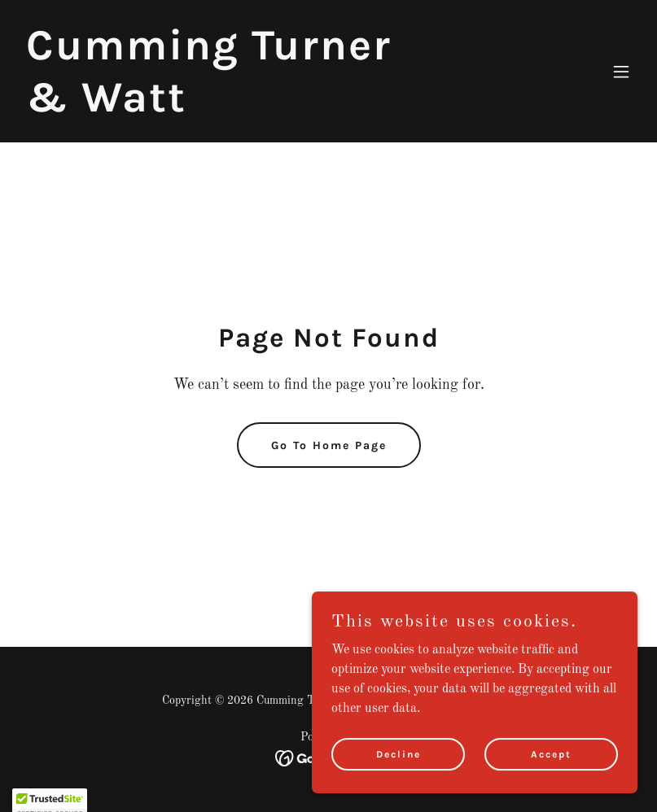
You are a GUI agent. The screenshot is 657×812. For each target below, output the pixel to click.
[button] (621, 72)
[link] (236, 108)
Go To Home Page (329, 445)
